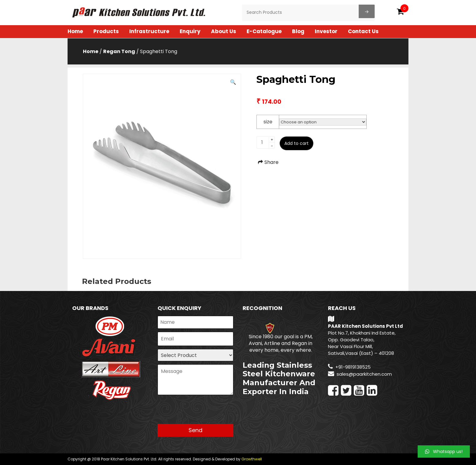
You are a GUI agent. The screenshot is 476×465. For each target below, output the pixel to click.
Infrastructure (149, 31)
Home (75, 31)
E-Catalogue (264, 31)
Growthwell (252, 459)
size (268, 122)
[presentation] (204, 412)
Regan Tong (119, 51)
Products (106, 31)
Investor (326, 31)
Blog (298, 31)
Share (267, 162)
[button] (444, 451)
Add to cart (297, 143)
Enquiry (190, 31)
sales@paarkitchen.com (364, 374)
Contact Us (363, 31)
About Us (224, 31)
